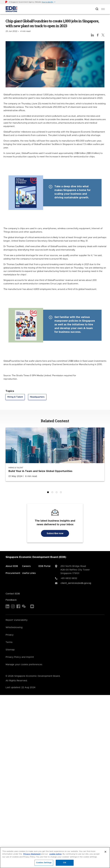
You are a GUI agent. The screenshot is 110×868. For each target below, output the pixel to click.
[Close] (105, 852)
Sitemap (10, 650)
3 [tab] (57, 493)
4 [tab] (61, 493)
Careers (26, 566)
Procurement (13, 573)
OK (65, 863)
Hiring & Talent (15, 397)
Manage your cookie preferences (24, 665)
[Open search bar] (97, 9)
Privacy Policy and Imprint (20, 657)
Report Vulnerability (17, 620)
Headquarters (37, 397)
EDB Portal (44, 566)
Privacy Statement (32, 854)
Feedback (11, 600)
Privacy (10, 635)
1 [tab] (49, 493)
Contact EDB (13, 594)
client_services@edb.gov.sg (76, 583)
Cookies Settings (44, 863)
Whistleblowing (14, 627)
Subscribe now (55, 533)
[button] (49, 2)
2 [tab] (53, 493)
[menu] (103, 9)
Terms (9, 642)
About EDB (12, 566)
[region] (55, 858)
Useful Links (29, 573)
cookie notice (55, 854)
